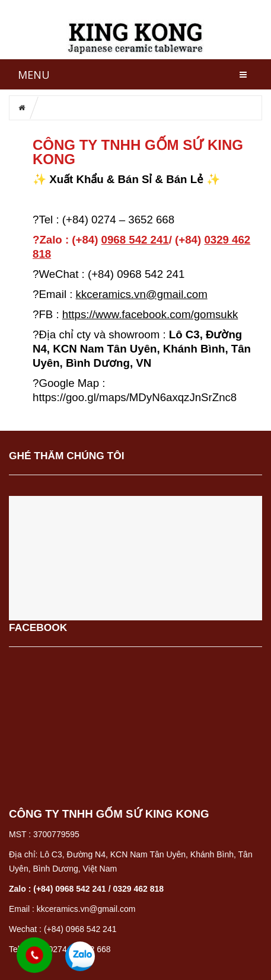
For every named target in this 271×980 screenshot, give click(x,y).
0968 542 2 (135, 240)
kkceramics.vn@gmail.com (142, 294)
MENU (34, 75)
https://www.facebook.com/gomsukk (150, 314)
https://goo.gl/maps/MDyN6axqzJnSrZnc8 (135, 397)
